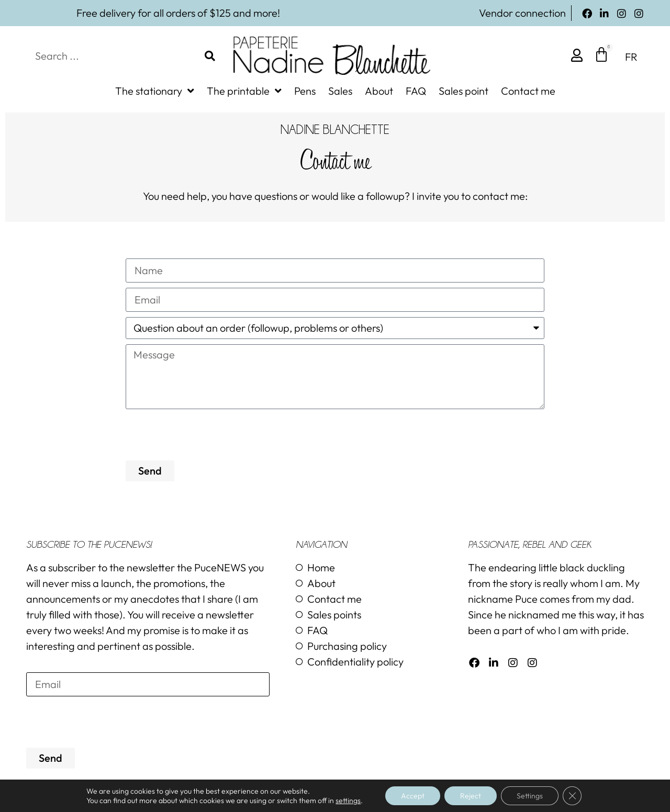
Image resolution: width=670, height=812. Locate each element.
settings (348, 800)
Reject (471, 796)
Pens (305, 91)
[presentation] (205, 435)
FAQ (416, 91)
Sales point (464, 91)
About (379, 91)
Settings (530, 796)
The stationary (155, 91)
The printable (244, 91)
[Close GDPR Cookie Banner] (572, 796)
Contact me (528, 91)
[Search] (210, 56)
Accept (413, 796)
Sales (340, 91)
